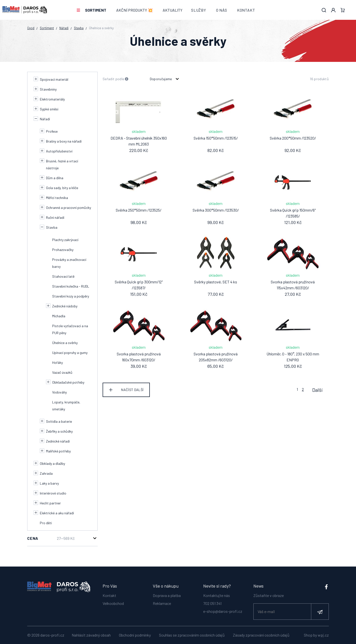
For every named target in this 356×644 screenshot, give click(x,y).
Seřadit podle (116, 79)
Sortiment (96, 10)
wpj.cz (323, 635)
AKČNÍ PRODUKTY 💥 (134, 10)
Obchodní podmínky (135, 635)
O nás (222, 10)
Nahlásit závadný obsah (91, 635)
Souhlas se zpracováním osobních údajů (192, 635)
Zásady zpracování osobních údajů (261, 635)
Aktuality (173, 10)
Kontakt (246, 10)
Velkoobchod (113, 603)
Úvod (31, 28)
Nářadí (64, 28)
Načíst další (132, 390)
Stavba (79, 28)
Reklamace (162, 603)
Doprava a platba (167, 595)
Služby (199, 10)
